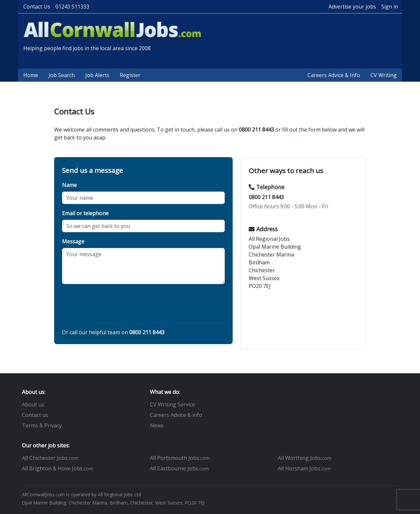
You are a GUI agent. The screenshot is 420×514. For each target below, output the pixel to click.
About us (33, 404)
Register (130, 75)
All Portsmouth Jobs (180, 458)
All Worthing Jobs (305, 458)
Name (69, 185)
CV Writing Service (172, 404)
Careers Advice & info (176, 415)
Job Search (62, 75)
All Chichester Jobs (50, 458)
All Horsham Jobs (304, 468)
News (157, 425)
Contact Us (37, 7)
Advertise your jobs (352, 7)
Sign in (390, 7)
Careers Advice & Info (334, 75)
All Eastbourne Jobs (179, 468)
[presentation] (112, 305)
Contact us (35, 415)
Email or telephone (85, 213)
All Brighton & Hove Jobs (58, 468)
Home (31, 75)
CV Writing (384, 75)
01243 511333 (72, 7)
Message (73, 241)
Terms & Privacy (42, 425)
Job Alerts (97, 75)
